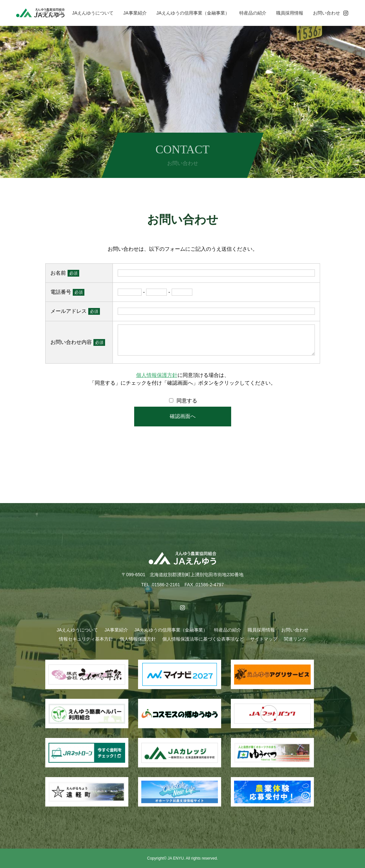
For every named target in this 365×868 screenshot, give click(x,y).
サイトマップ (264, 639)
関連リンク (295, 639)
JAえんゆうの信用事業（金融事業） (193, 13)
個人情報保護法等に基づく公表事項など (203, 639)
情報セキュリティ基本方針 (86, 639)
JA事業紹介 (135, 13)
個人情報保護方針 (157, 375)
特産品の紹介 (253, 13)
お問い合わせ (327, 13)
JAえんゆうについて (93, 13)
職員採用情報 (290, 13)
